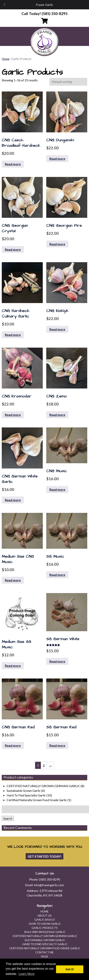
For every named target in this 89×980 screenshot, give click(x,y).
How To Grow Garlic (45, 924)
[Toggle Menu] (4, 5)
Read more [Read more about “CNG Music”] (57, 489)
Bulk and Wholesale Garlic (45, 932)
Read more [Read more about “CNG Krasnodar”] (13, 415)
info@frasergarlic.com (49, 885)
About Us (44, 915)
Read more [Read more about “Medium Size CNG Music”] (13, 580)
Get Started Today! (44, 856)
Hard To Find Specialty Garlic (26, 795)
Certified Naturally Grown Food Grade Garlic (37, 800)
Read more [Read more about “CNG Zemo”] (57, 415)
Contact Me (44, 952)
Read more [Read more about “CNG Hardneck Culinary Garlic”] (13, 335)
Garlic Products (45, 928)
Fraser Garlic (45, 5)
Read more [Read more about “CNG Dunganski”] (57, 159)
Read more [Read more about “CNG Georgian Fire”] (57, 244)
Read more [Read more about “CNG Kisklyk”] (57, 329)
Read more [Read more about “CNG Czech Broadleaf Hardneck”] (13, 164)
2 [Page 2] (44, 765)
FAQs (44, 956)
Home (6, 59)
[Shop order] (68, 82)
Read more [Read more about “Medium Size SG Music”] (13, 666)
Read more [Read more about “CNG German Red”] (13, 745)
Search (8, 818)
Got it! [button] (70, 969)
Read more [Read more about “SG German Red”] (57, 745)
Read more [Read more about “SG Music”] (57, 575)
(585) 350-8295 (49, 879)
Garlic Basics (45, 920)
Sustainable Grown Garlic (24, 791)
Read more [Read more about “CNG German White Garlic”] (13, 500)
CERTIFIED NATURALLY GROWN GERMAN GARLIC (43, 786)
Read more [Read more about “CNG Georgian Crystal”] (13, 249)
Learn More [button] (27, 974)
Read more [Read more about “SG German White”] (57, 661)
